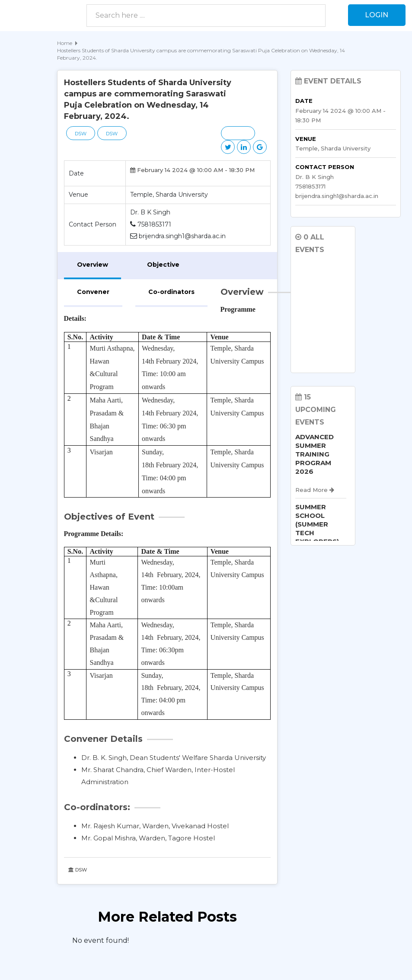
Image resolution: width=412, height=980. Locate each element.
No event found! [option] (101, 940)
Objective (163, 265)
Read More (315, 490)
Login (377, 15)
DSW (81, 134)
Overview (93, 265)
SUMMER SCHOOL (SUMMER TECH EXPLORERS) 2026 (317, 528)
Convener (93, 292)
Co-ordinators (171, 292)
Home (65, 43)
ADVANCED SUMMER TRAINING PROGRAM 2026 (315, 454)
